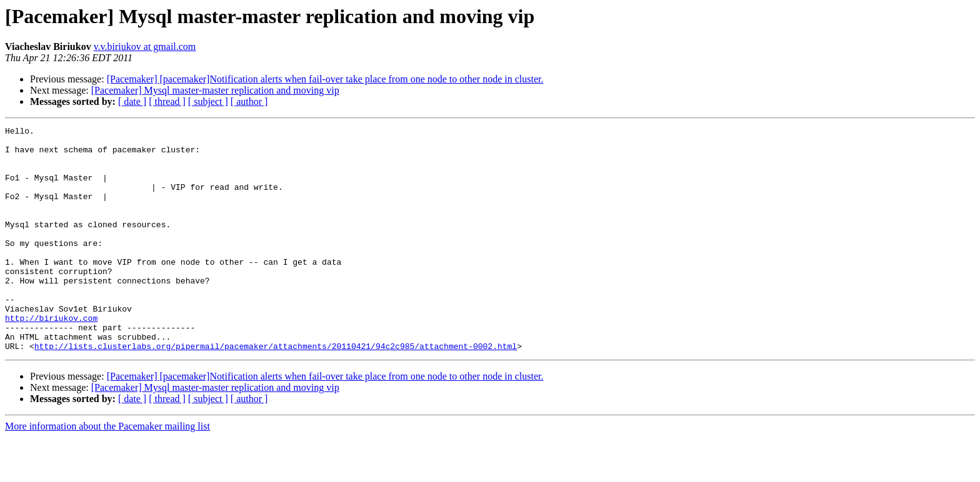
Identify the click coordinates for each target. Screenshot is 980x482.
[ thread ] (167, 101)
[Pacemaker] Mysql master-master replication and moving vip (215, 90)
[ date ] (132, 101)
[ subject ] (208, 101)
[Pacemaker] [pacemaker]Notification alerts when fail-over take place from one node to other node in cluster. (325, 79)
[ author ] (249, 101)
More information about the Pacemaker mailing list (107, 471)
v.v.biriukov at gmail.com (145, 47)
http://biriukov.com (51, 357)
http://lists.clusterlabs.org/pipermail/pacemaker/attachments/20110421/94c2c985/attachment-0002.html (276, 391)
